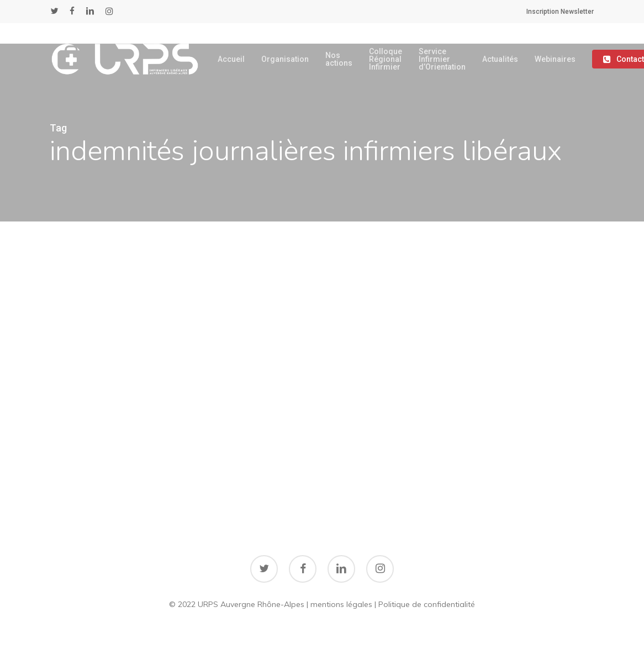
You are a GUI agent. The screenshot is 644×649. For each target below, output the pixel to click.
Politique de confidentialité (427, 604)
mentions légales (341, 604)
